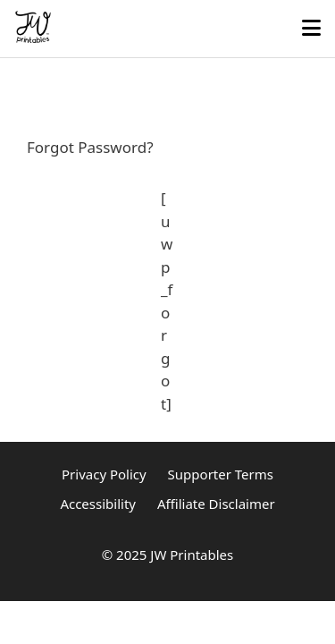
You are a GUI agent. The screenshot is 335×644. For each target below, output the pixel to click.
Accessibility (98, 504)
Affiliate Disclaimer (216, 504)
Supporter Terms (221, 474)
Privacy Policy (104, 474)
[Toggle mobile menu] (311, 29)
